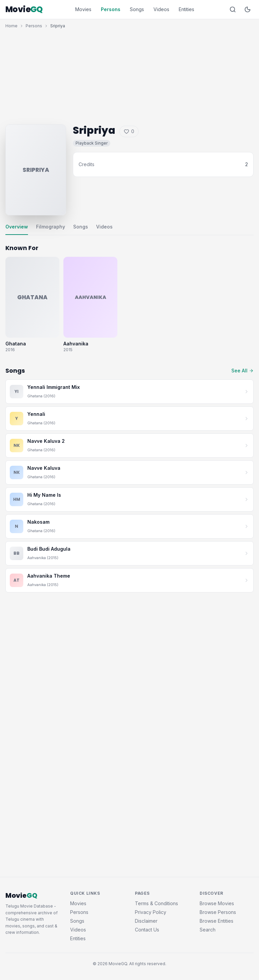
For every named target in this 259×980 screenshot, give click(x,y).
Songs (137, 9)
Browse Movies (217, 903)
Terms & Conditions (156, 903)
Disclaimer (146, 921)
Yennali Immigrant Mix (54, 387)
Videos (161, 9)
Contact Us (147, 930)
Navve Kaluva (44, 468)
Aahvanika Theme (49, 576)
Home (11, 26)
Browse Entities (217, 921)
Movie (24, 9)
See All (242, 371)
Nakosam (38, 522)
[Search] (233, 9)
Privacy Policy (151, 912)
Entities (186, 9)
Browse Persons (218, 912)
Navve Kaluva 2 (46, 441)
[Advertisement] (129, 75)
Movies (83, 9)
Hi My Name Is (44, 495)
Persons (111, 9)
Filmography (51, 227)
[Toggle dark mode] (248, 9)
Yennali (36, 414)
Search (208, 930)
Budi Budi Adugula (49, 549)
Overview (17, 227)
